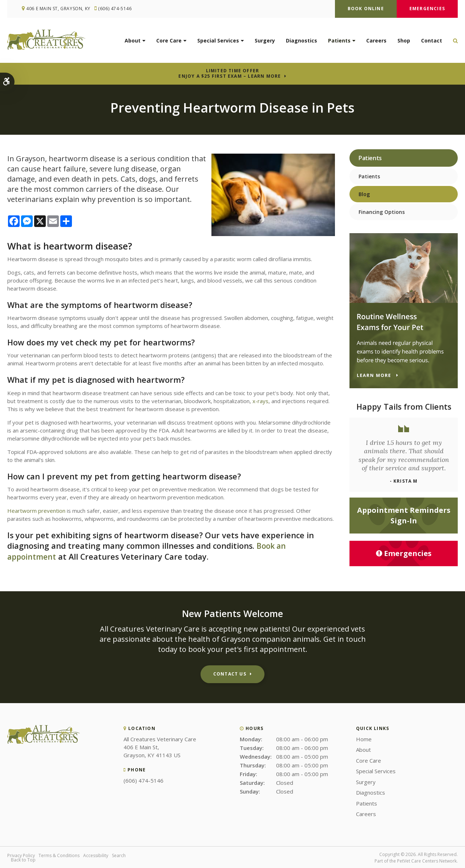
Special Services (218, 42)
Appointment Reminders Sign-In (404, 515)
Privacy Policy (21, 855)
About (133, 42)
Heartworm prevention (36, 511)
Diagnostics (302, 42)
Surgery (265, 42)
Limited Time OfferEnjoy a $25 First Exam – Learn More (230, 73)
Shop (404, 42)
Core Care (169, 42)
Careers (376, 42)
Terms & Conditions (59, 855)
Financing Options (382, 212)
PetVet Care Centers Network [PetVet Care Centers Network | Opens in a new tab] (427, 860)
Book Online (366, 9)
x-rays (260, 401)
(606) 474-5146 (117, 9)
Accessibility (96, 855)
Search (119, 855)
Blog (364, 194)
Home (364, 738)
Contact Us (230, 673)
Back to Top (23, 859)
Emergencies (427, 9)
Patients (339, 42)
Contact (432, 42)
